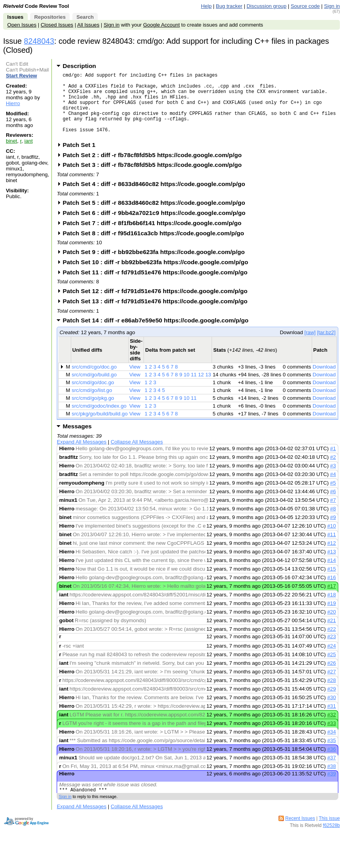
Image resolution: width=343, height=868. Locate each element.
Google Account (162, 25)
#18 (332, 609)
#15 (332, 583)
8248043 (39, 41)
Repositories (50, 17)
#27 (332, 686)
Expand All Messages (82, 456)
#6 (333, 506)
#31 (332, 720)
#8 (333, 523)
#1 (333, 463)
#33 (332, 737)
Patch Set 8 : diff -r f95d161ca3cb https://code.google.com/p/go (156, 247)
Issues (15, 17)
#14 (332, 574)
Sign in (332, 6)
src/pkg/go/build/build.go (100, 428)
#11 (332, 549)
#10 (332, 540)
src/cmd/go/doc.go (93, 396)
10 (187, 389)
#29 (332, 703)
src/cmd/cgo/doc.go (94, 381)
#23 (332, 651)
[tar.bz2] (326, 346)
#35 (332, 754)
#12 (332, 557)
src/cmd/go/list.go (92, 404)
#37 (332, 772)
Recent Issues (300, 834)
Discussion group (267, 6)
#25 (332, 668)
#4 (333, 488)
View (135, 381)
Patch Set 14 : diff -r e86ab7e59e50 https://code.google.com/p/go (158, 334)
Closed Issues (57, 25)
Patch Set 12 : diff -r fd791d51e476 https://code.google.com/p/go (157, 305)
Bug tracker (229, 6)
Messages (77, 440)
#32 (332, 729)
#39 (332, 788)
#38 (332, 780)
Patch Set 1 (82, 159)
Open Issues (22, 25)
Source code (305, 6)
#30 (332, 711)
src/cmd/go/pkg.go (93, 412)
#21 (332, 634)
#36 (332, 763)
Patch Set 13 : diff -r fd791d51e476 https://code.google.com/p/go (157, 315)
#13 (332, 566)
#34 (332, 746)
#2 (333, 471)
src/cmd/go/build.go (94, 389)
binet (12, 141)
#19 (332, 617)
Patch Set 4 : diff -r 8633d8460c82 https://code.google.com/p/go (156, 198)
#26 (332, 677)
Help (206, 6)
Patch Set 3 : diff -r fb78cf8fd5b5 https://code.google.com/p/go (155, 179)
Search (85, 17)
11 (194, 389)
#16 (332, 591)
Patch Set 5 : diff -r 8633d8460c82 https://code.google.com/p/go (156, 217)
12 (201, 389)
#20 (332, 626)
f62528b (331, 841)
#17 (332, 600)
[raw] (310, 346)
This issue (329, 834)
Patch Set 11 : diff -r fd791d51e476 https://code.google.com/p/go (157, 286)
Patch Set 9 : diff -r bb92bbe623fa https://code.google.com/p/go (156, 266)
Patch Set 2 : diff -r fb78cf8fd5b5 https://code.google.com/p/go (155, 169)
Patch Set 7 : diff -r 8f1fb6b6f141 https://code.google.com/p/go (154, 237)
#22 (332, 643)
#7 (333, 514)
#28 (332, 694)
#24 (332, 660)
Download (324, 381)
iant (28, 141)
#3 (333, 480)
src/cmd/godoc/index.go (99, 420)
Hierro (13, 103)
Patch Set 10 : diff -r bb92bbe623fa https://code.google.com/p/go (158, 276)
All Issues (88, 25)
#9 (333, 531)
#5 (333, 497)
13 (208, 389)
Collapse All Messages (137, 456)
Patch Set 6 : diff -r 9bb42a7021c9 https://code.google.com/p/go (156, 227)
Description (79, 66)
